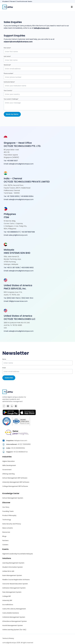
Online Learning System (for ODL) (14, 630)
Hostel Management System (13, 625)
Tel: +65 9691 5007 (11, 161)
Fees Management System (12, 592)
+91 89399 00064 (27, 196)
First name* (7, 48)
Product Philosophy (9, 515)
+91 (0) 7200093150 (24, 444)
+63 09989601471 (13, 232)
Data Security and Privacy (12, 524)
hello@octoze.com (41, 28)
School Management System (13, 498)
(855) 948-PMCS (13, 298)
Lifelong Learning (8, 474)
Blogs (4, 536)
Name (4, 359)
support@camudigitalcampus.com (18, 42)
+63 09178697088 (28, 232)
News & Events (8, 528)
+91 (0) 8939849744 (20, 452)
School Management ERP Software (15, 478)
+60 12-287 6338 (13, 268)
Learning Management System (13, 563)
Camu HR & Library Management (14, 609)
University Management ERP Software (16, 482)
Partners (5, 540)
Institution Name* (9, 82)
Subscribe (9, 378)
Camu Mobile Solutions (11, 613)
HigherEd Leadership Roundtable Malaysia (18, 554)
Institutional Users (25, 1)
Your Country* (8, 90)
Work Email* (7, 65)
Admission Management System (14, 588)
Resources (6, 532)
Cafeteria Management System (14, 617)
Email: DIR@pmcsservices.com (16, 301)
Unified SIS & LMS (8, 571)
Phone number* (9, 73)
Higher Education (9, 461)
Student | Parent (9, 1)
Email (4, 368)
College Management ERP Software (15, 486)
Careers (5, 545)
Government (7, 470)
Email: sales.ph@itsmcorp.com (16, 235)
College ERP (7, 596)
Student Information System (13, 567)
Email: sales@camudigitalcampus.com (19, 164)
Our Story (6, 507)
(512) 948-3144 (27, 298)
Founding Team (8, 511)
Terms (5, 638)
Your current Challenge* (11, 99)
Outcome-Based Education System (15, 584)
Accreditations (8, 605)
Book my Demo (12, 114)
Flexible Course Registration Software (16, 580)
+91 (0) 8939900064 (18, 448)
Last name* (7, 56)
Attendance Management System (15, 621)
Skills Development (9, 465)
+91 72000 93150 (13, 196)
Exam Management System (12, 575)
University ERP (7, 600)
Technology (7, 520)
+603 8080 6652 (27, 268)
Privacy (11, 638)
